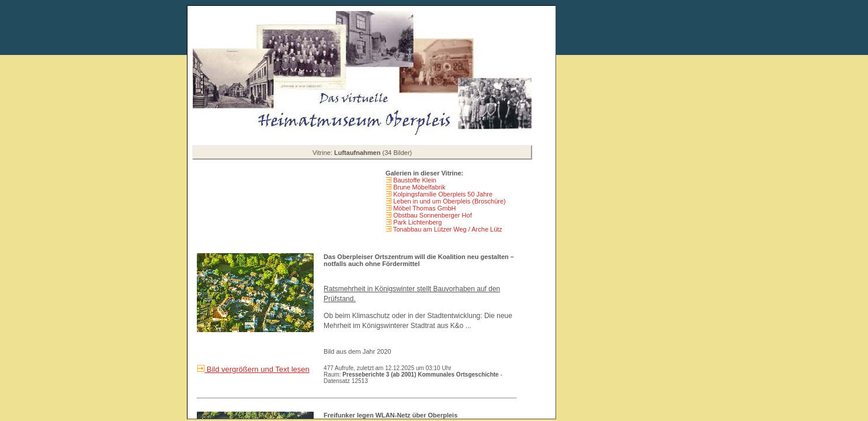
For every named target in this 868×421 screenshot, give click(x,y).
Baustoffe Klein (414, 180)
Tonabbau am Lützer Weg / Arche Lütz (447, 229)
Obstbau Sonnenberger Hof (432, 215)
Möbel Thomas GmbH (423, 208)
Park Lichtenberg (416, 222)
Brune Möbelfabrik (418, 187)
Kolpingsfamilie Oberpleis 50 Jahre (442, 194)
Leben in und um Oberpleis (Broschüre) (449, 201)
